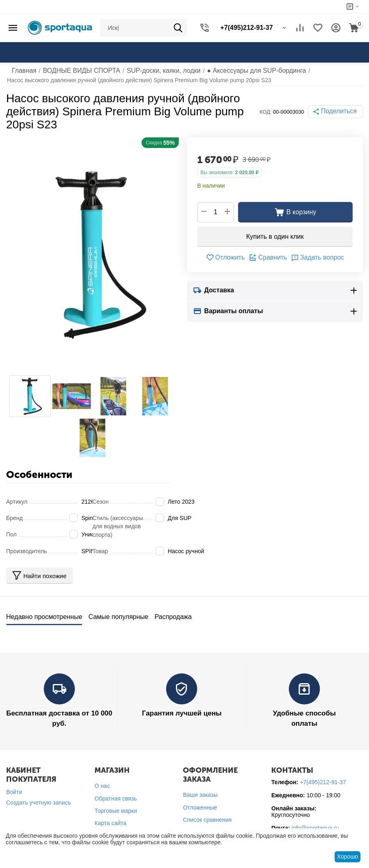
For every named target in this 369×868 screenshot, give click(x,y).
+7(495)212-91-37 (323, 778)
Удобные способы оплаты (304, 710)
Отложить (230, 258)
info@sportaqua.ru (315, 824)
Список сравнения (207, 816)
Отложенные (200, 803)
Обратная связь (116, 794)
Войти (14, 788)
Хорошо (348, 857)
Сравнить (269, 258)
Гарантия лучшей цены (182, 710)
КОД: (270, 112)
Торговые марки (116, 807)
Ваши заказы (200, 791)
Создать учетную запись (38, 799)
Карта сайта (110, 819)
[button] (338, 112)
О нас (102, 782)
